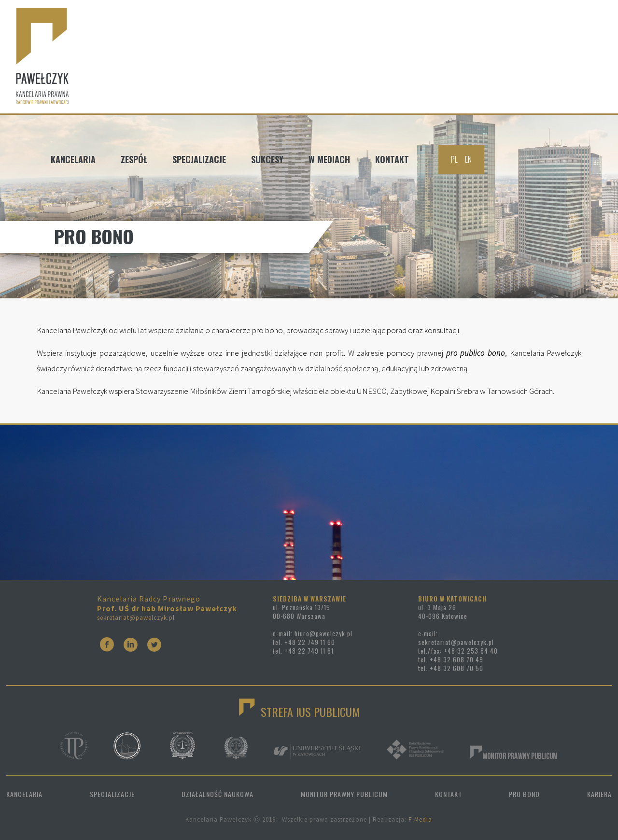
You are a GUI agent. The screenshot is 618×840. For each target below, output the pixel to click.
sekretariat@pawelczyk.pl (136, 618)
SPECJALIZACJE (112, 794)
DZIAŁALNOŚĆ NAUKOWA (218, 794)
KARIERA (599, 794)
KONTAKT (449, 794)
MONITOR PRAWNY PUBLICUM (344, 794)
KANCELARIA (24, 794)
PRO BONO (524, 794)
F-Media (420, 819)
